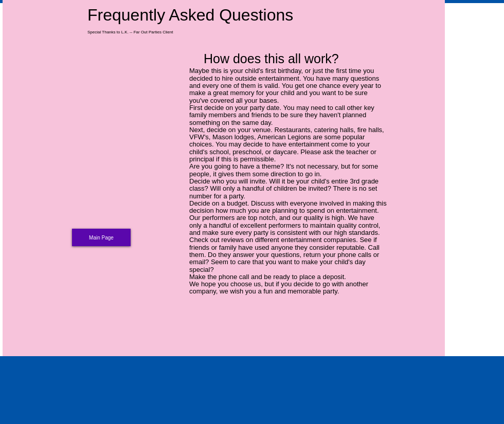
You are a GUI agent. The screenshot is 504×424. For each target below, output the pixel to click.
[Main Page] (101, 237)
